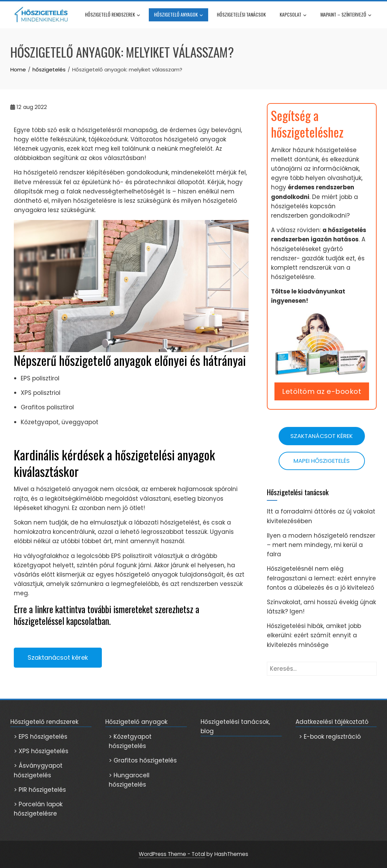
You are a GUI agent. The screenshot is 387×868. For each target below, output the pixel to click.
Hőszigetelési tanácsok (241, 14)
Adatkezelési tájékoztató (332, 722)
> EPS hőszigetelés (41, 737)
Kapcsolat (293, 15)
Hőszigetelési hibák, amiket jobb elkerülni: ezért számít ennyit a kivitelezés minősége (314, 635)
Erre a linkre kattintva (50, 609)
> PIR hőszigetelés (40, 790)
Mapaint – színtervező (346, 15)
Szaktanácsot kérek (322, 436)
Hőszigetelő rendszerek (113, 15)
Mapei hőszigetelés (322, 461)
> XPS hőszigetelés (41, 751)
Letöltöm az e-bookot (322, 391)
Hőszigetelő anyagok (178, 15)
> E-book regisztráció (330, 737)
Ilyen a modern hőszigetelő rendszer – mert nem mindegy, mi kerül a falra (321, 545)
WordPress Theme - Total (172, 854)
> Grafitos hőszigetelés (143, 760)
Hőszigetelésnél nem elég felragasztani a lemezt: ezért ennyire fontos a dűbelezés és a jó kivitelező (321, 578)
